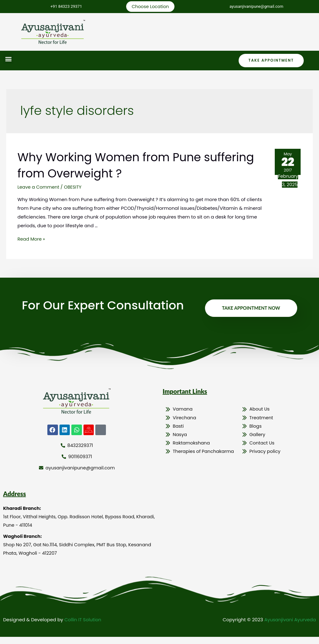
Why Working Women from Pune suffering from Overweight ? (118, 166)
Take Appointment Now (250, 311)
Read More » (32, 240)
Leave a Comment (39, 188)
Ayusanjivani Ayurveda (289, 627)
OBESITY (74, 188)
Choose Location (150, 7)
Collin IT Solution (83, 627)
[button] (8, 59)
